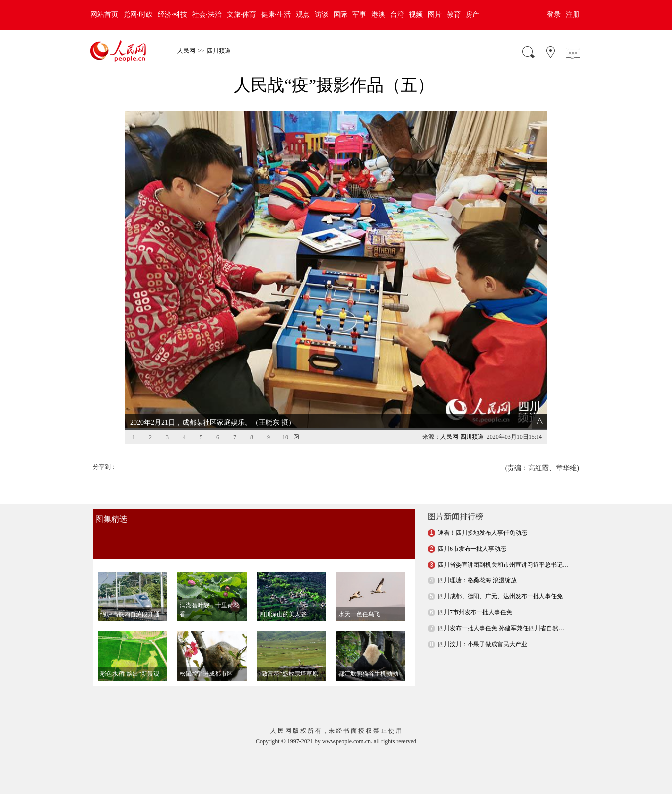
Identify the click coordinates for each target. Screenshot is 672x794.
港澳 (378, 15)
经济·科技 (173, 15)
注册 (573, 15)
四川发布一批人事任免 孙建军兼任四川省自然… (501, 609)
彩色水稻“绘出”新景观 (130, 655)
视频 (416, 15)
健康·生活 (276, 15)
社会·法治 (207, 15)
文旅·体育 (242, 15)
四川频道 (219, 51)
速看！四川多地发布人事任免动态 (482, 514)
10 (285, 419)
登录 (554, 15)
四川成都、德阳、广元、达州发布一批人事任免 (500, 577)
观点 (303, 15)
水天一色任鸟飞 (359, 595)
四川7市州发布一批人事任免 (475, 593)
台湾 (397, 15)
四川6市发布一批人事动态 (472, 530)
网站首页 (104, 15)
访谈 (322, 15)
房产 (472, 15)
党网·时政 (138, 15)
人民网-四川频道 (462, 418)
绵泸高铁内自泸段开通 (130, 595)
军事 (359, 15)
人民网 (186, 51)
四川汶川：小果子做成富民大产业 (482, 625)
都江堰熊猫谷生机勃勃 (368, 655)
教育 (454, 15)
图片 (435, 15)
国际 (340, 15)
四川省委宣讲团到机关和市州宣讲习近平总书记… (503, 546)
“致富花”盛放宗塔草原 (289, 655)
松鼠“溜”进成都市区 (206, 655)
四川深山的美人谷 (283, 595)
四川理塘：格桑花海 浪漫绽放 (477, 562)
